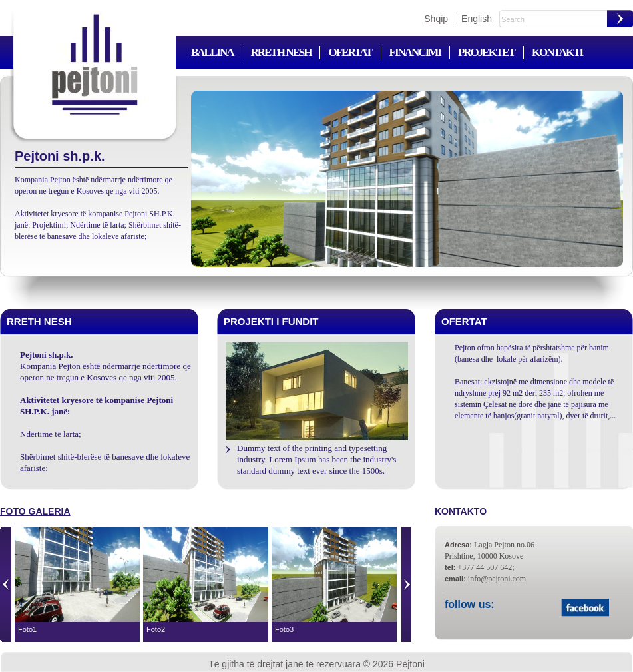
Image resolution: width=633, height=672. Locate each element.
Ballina (212, 52)
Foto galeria (35, 511)
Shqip (436, 19)
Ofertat (350, 52)
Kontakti (557, 52)
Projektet (486, 52)
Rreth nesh (281, 52)
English (477, 19)
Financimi (415, 52)
